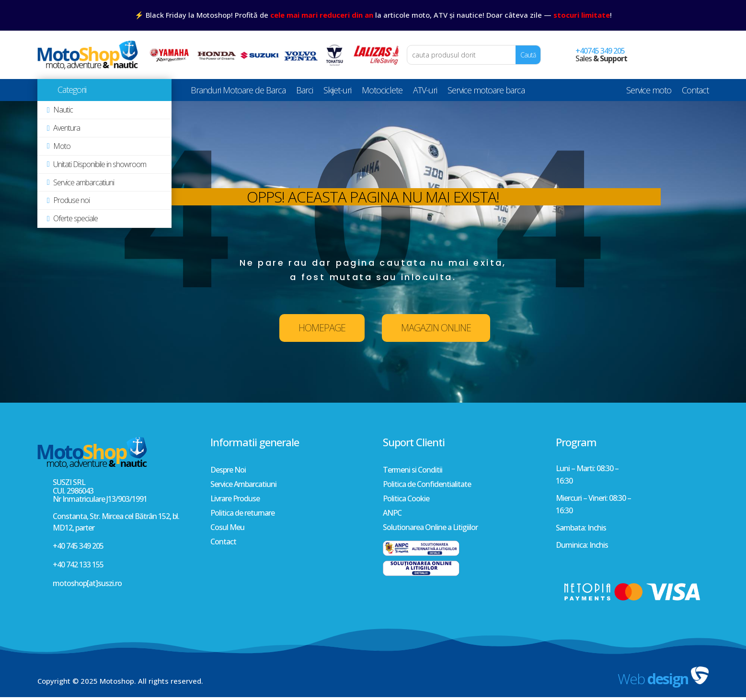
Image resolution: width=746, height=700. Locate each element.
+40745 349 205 (600, 51)
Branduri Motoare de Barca (238, 92)
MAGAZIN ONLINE (436, 328)
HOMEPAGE (322, 328)
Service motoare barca (486, 92)
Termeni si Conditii (413, 471)
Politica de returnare (242, 514)
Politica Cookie (406, 499)
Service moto (649, 92)
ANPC (392, 514)
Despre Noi (228, 471)
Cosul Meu (227, 528)
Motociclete (382, 92)
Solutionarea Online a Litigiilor (430, 528)
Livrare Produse (235, 499)
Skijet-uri (337, 92)
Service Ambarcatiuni (243, 485)
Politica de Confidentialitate (427, 485)
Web (653, 679)
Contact (695, 92)
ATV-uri (425, 92)
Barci (304, 92)
